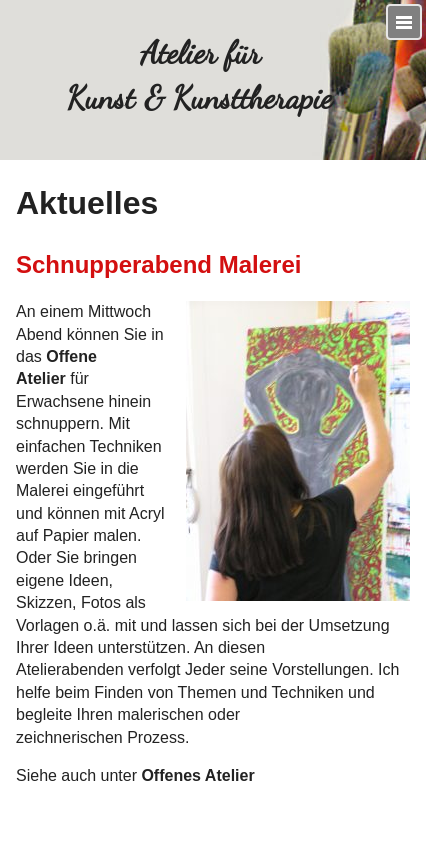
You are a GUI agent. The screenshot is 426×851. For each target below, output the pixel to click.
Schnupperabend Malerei (158, 264)
